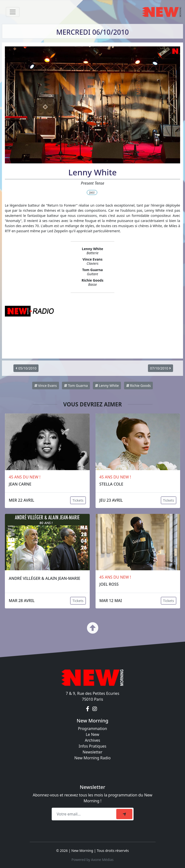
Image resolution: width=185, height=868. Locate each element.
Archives (92, 740)
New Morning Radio (92, 758)
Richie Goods (139, 386)
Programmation (92, 729)
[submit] (124, 814)
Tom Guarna (76, 386)
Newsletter (92, 752)
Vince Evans (46, 386)
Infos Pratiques (93, 746)
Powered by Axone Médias (92, 860)
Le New (92, 734)
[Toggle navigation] (13, 12)
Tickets (78, 500)
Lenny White (107, 386)
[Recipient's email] (85, 814)
